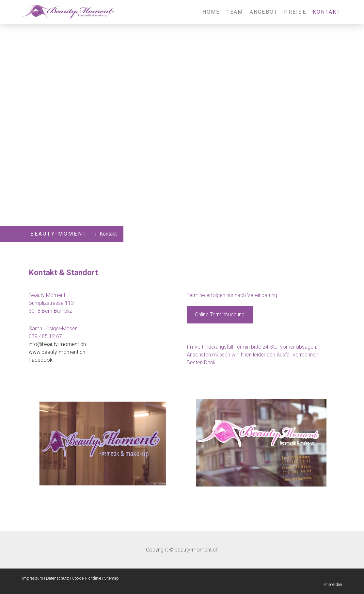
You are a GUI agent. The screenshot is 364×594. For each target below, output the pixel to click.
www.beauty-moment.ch (57, 352)
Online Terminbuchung (220, 314)
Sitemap (111, 578)
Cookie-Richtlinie (87, 578)
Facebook (41, 360)
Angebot (264, 12)
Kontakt (327, 12)
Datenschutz (57, 578)
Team (235, 12)
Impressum (33, 578)
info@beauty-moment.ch (57, 344)
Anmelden (333, 584)
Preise (295, 12)
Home (211, 12)
